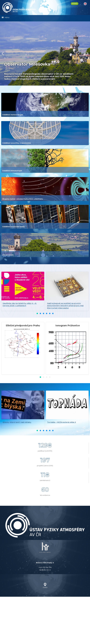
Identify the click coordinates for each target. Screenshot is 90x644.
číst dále (11, 91)
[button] (37, 361)
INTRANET (75, 4)
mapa (45, 634)
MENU (6, 17)
